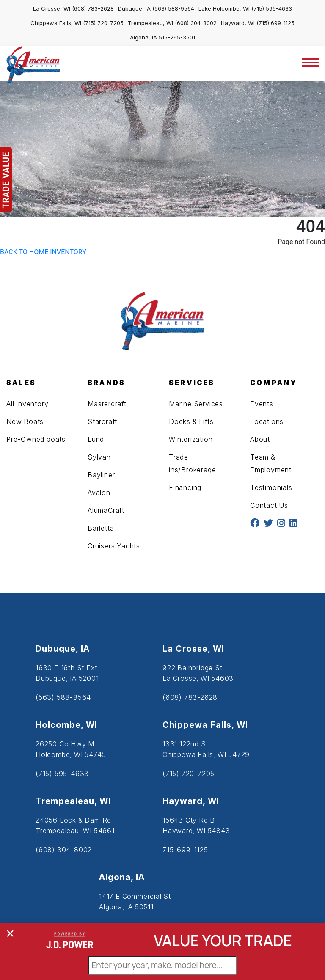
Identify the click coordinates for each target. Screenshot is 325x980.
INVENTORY (68, 252)
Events (262, 404)
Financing (185, 487)
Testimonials (271, 487)
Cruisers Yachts (114, 546)
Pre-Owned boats (36, 439)
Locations (267, 421)
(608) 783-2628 (93, 8)
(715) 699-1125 (275, 23)
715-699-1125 (185, 850)
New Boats (25, 421)
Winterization (191, 439)
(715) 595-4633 (272, 8)
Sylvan (99, 457)
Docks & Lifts (191, 421)
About (260, 439)
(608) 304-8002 (196, 23)
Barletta (101, 528)
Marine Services (196, 404)
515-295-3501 (177, 37)
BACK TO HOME (24, 252)
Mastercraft (107, 404)
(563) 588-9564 (173, 8)
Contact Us (269, 505)
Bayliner (101, 475)
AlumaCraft (106, 510)
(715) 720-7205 (103, 23)
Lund (96, 439)
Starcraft (102, 421)
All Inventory (27, 404)
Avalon (99, 493)
